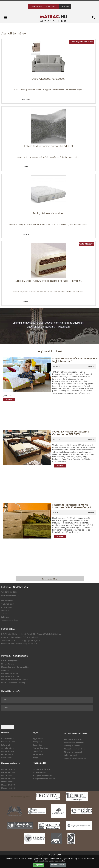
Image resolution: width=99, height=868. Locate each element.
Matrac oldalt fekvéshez (74, 743)
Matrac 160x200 (8, 772)
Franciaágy (37, 751)
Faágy (35, 757)
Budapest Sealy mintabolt (44, 779)
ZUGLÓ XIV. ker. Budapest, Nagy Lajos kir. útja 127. (21, 640)
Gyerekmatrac (7, 748)
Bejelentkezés (37, 7)
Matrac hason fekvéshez (74, 749)
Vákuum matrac (8, 742)
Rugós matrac (7, 757)
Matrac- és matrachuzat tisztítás (15, 679)
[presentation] (21, 718)
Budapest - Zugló (40, 772)
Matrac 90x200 (8, 782)
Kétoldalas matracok (73, 739)
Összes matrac (7, 754)
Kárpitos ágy (38, 754)
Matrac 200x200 (8, 769)
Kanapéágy (38, 742)
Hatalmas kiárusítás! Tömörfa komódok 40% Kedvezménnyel (72, 506)
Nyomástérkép (8, 664)
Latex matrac (7, 745)
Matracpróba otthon (10, 673)
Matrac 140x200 (8, 788)
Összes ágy (37, 745)
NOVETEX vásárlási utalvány (13, 683)
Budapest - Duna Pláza (42, 775)
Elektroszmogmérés (10, 661)
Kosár (65, 7)
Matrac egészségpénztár (21, 797)
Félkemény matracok (73, 752)
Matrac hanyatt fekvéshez (75, 758)
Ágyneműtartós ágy (41, 748)
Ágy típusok (38, 739)
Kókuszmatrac (7, 739)
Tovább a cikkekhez (49, 579)
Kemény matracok (72, 746)
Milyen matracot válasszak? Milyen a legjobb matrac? (75, 360)
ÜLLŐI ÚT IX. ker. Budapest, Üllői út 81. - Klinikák (20, 637)
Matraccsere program (10, 676)
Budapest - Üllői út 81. (42, 769)
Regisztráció (50, 7)
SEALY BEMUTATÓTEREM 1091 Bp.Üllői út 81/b (19, 644)
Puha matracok (71, 755)
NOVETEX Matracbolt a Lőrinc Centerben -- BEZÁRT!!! (71, 433)
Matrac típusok (8, 751)
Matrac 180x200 (8, 779)
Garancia (5, 670)
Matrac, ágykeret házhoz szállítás (15, 667)
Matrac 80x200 (8, 775)
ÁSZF (59, 855)
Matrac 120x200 (8, 785)
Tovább (9, 400)
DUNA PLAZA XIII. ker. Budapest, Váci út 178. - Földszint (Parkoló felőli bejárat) (31, 634)
